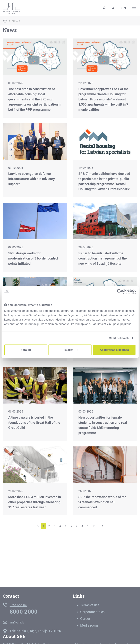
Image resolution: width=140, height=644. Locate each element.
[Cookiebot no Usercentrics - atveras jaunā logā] (120, 292)
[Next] (102, 526)
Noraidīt (26, 350)
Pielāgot (70, 350)
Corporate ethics (92, 612)
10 (94, 526)
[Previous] (38, 526)
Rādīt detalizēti (119, 338)
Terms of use (90, 605)
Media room (89, 625)
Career (85, 619)
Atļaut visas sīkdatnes (114, 350)
